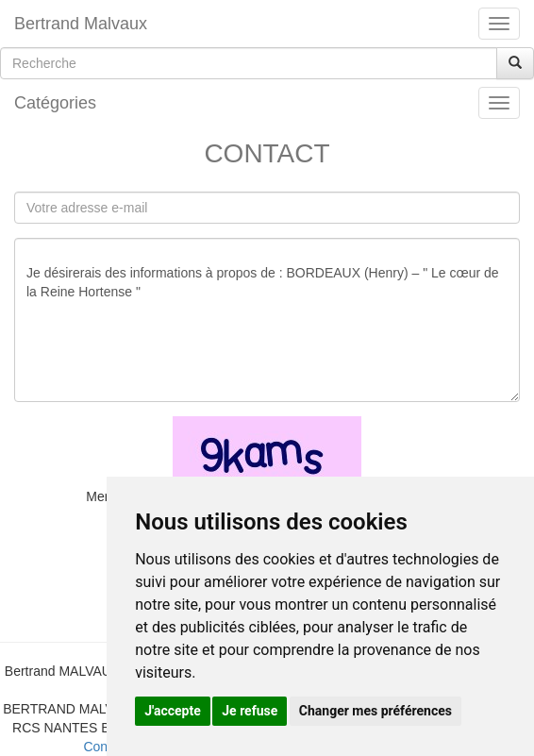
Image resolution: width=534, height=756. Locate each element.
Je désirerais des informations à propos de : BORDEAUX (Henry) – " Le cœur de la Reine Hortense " (267, 320)
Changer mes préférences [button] (375, 711)
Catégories (55, 103)
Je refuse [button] (250, 711)
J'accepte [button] (173, 711)
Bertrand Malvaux (81, 24)
